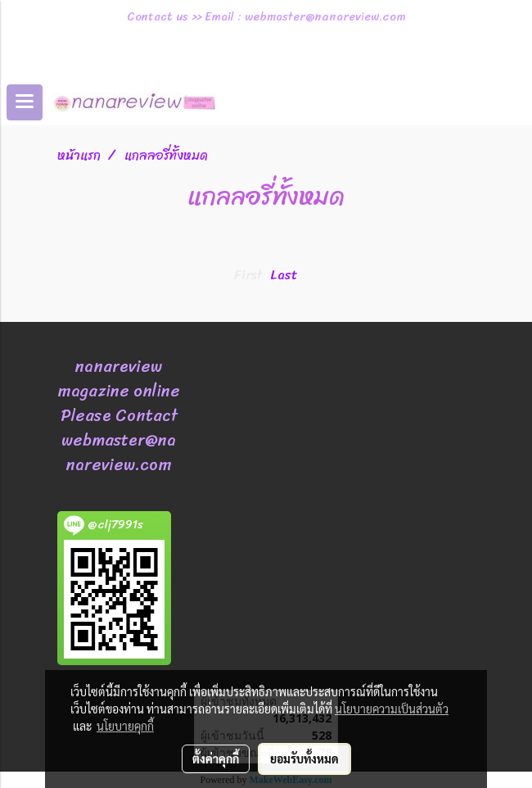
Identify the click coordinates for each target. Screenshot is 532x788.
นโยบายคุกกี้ (125, 726)
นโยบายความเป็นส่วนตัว (392, 709)
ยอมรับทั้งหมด (304, 759)
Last (284, 275)
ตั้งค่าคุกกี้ (216, 759)
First (248, 275)
